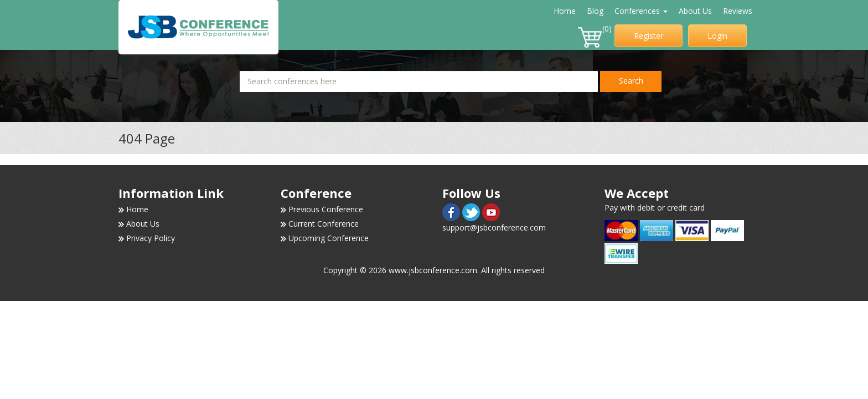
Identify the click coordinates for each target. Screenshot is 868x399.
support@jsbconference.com (494, 227)
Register (649, 36)
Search (631, 81)
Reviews (738, 11)
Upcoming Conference (329, 238)
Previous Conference (326, 209)
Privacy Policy (151, 238)
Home (565, 11)
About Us (695, 11)
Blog (595, 11)
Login (717, 36)
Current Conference (324, 224)
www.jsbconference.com (433, 270)
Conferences (641, 11)
